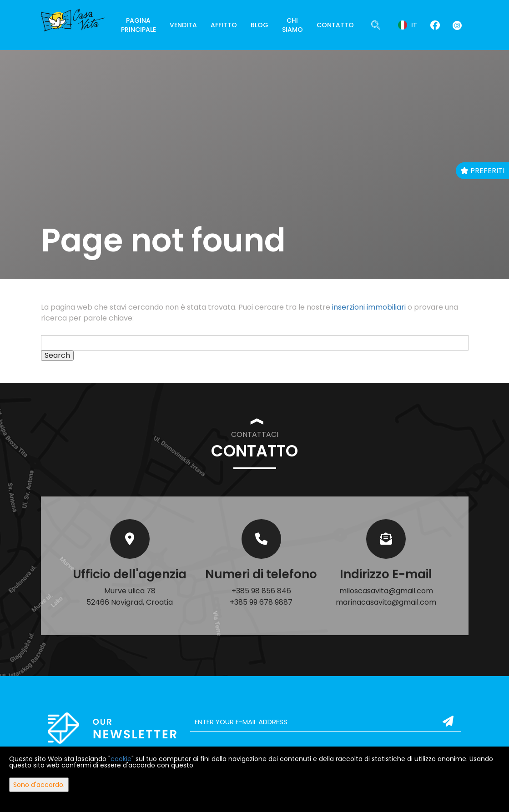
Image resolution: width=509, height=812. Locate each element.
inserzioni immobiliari (369, 307)
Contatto (335, 25)
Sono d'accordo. (39, 785)
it (408, 25)
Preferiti (482, 171)
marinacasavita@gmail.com (386, 602)
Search (57, 356)
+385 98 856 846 (261, 591)
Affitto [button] (224, 25)
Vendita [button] (183, 25)
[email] (326, 722)
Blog (260, 25)
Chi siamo (292, 25)
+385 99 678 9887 (261, 602)
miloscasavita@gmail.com (386, 591)
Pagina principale (139, 25)
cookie (121, 759)
